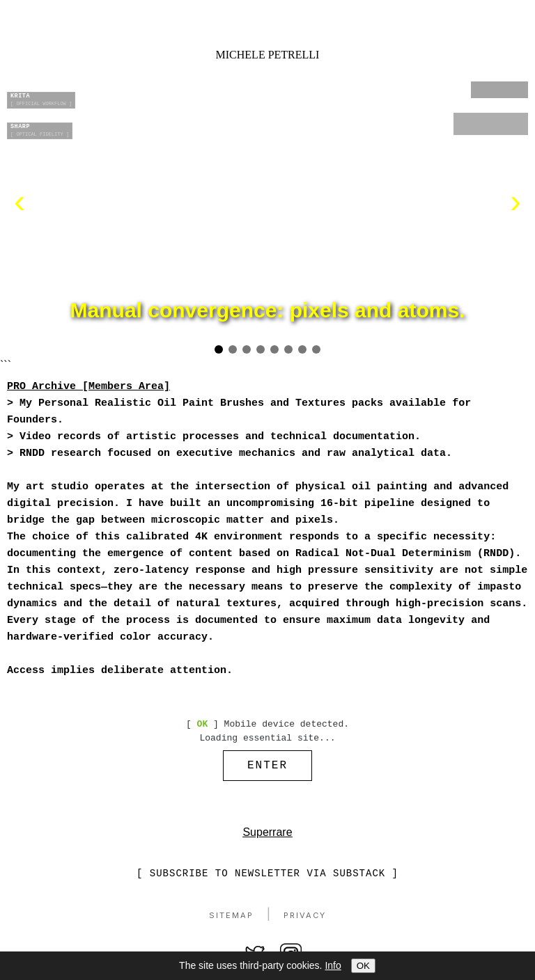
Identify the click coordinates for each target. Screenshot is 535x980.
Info (333, 965)
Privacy (305, 919)
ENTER (267, 767)
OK (363, 966)
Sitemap (231, 919)
